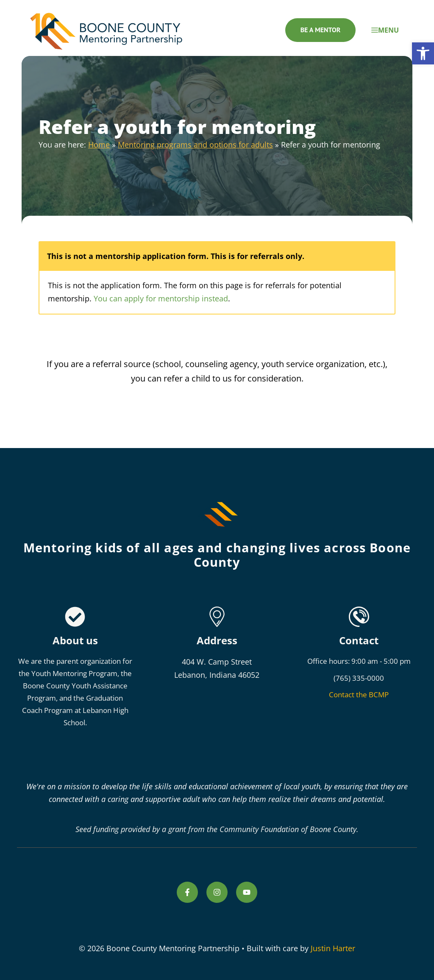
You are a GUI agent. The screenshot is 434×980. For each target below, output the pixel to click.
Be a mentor (321, 30)
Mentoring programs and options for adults (195, 145)
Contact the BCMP (359, 695)
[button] (423, 53)
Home (99, 145)
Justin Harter (333, 948)
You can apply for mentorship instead (161, 298)
